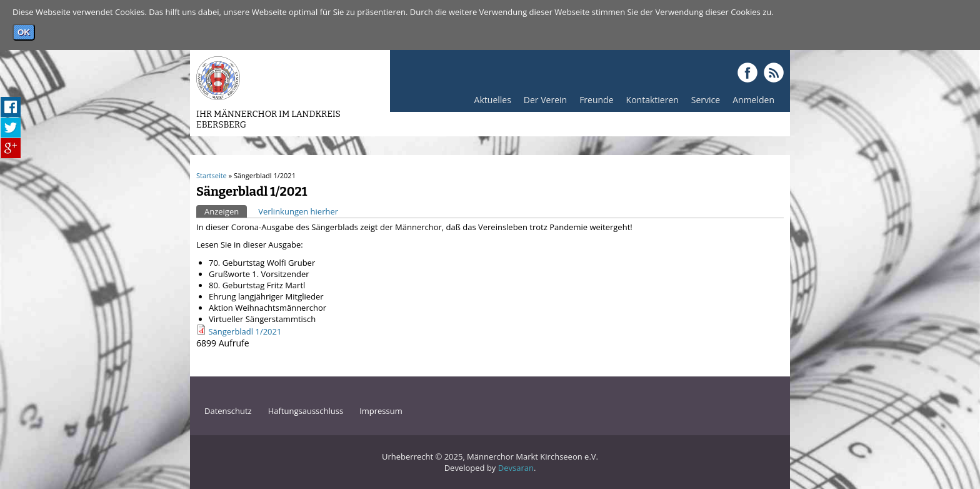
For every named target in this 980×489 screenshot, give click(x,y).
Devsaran (516, 468)
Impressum (381, 411)
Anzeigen (226, 211)
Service (702, 103)
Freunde (593, 103)
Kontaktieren (652, 100)
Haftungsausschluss (306, 411)
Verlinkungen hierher (298, 211)
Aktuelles (490, 103)
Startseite (212, 175)
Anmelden (750, 103)
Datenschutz (228, 411)
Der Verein (542, 103)
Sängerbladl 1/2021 (245, 331)
